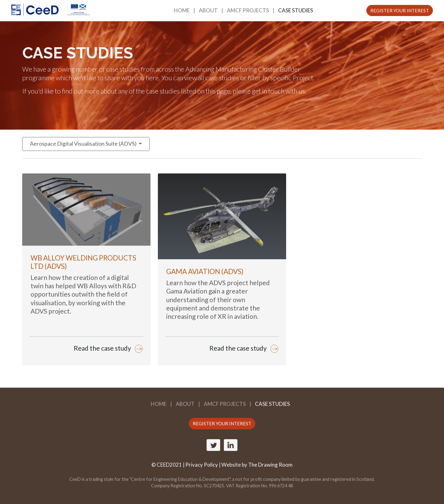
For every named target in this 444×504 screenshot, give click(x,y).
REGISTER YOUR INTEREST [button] (400, 10)
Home (182, 10)
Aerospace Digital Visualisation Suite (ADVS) (84, 144)
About (208, 10)
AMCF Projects (248, 10)
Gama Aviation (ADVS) (205, 271)
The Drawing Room (270, 465)
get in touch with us (278, 91)
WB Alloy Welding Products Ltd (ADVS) (83, 262)
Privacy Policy (202, 465)
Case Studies (296, 10)
